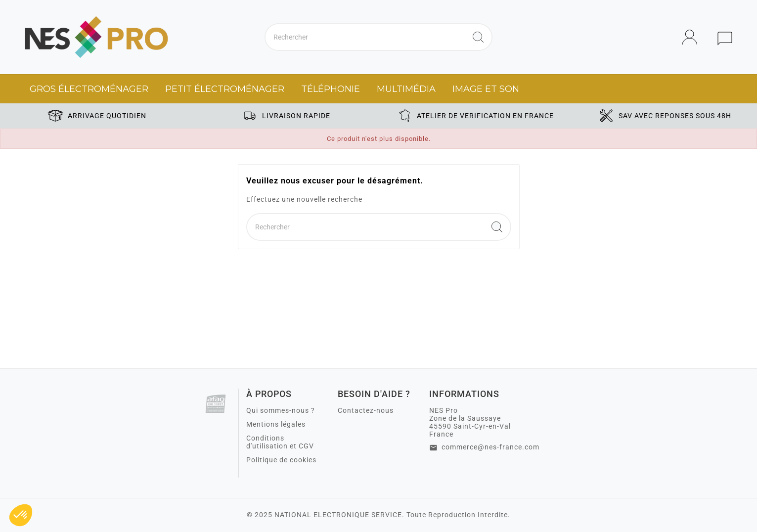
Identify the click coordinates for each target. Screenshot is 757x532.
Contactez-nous (366, 410)
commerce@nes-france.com (490, 447)
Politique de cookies (281, 460)
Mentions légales (276, 424)
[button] (21, 515)
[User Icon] (692, 37)
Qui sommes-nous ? (281, 410)
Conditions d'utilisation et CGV (280, 442)
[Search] (478, 37)
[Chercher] (365, 37)
